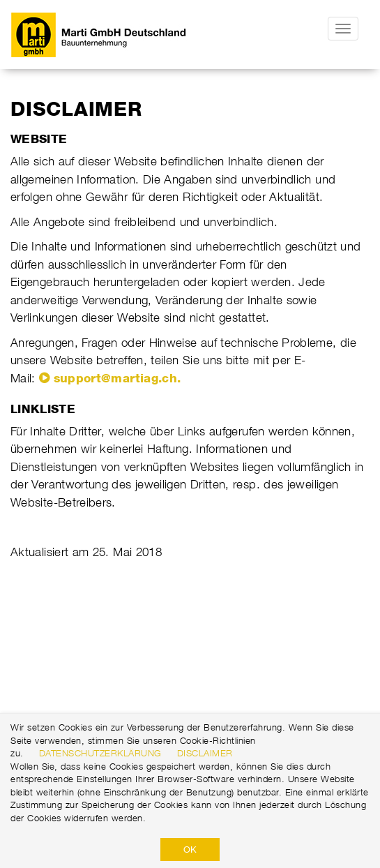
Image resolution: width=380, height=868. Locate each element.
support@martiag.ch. (117, 378)
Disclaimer (205, 753)
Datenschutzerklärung (100, 753)
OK (190, 849)
